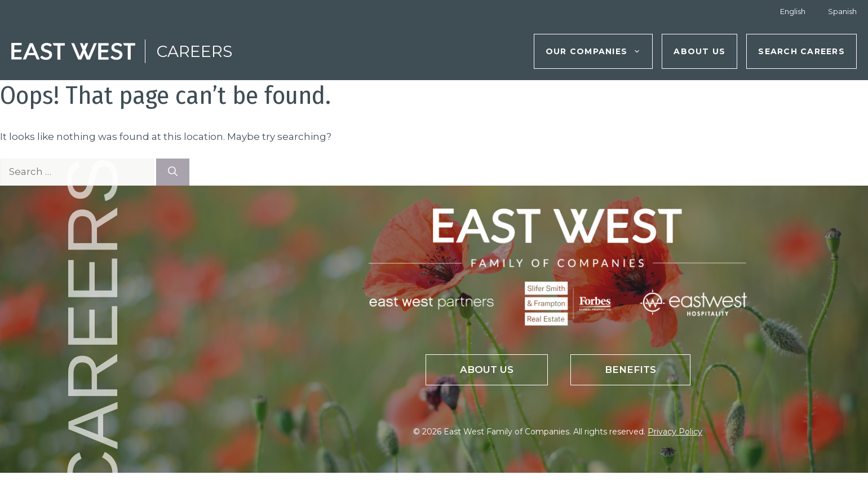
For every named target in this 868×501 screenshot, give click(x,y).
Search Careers (801, 51)
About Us (699, 51)
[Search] (173, 172)
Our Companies (599, 51)
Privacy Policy (675, 432)
